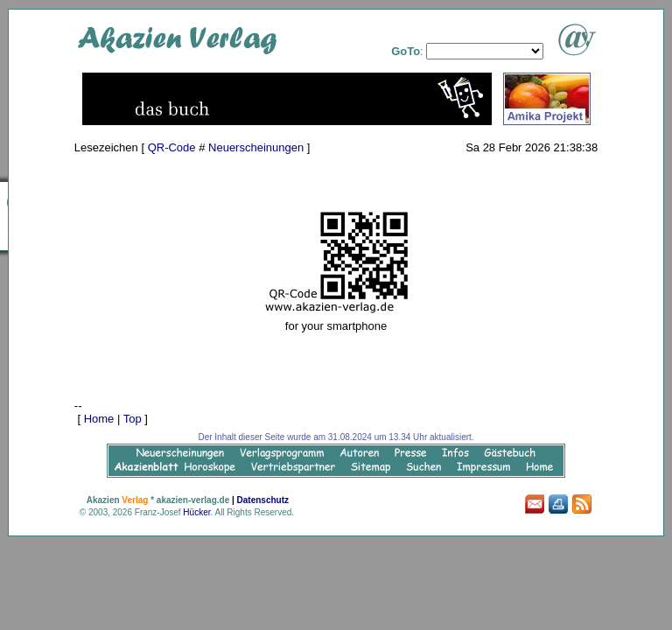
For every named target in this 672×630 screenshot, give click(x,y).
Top (133, 419)
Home (99, 419)
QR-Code (172, 147)
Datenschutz (263, 500)
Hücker (196, 512)
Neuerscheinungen (256, 147)
